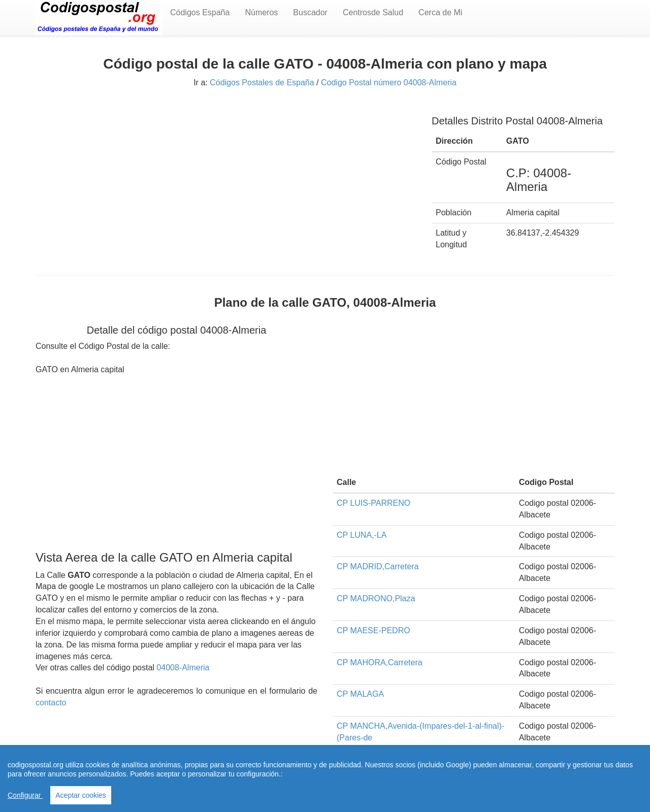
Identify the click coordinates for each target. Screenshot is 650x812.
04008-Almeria (183, 668)
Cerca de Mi (440, 12)
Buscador (310, 12)
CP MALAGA (360, 694)
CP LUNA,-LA (362, 535)
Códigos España (200, 12)
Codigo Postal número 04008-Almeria (389, 83)
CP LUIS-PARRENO (373, 503)
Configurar (25, 795)
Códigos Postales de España (262, 83)
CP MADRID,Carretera (378, 566)
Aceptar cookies (81, 795)
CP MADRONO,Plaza (376, 598)
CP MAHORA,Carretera (380, 662)
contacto (51, 703)
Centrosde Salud (373, 12)
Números (261, 12)
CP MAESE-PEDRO (373, 630)
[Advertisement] (226, 176)
